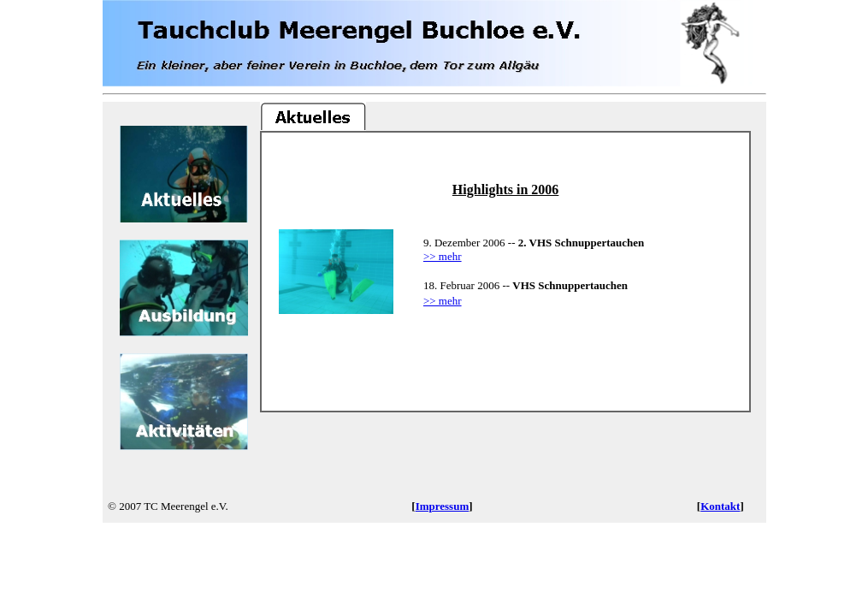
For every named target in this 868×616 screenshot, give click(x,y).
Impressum (443, 506)
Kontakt (720, 506)
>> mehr (443, 256)
